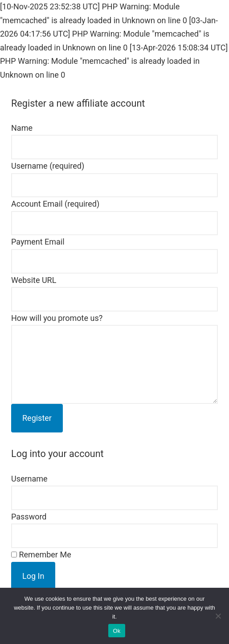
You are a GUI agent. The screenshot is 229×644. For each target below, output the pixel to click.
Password (29, 517)
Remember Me (41, 555)
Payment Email (38, 242)
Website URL (34, 280)
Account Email (55, 204)
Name (22, 128)
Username (48, 166)
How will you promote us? (57, 318)
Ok (117, 631)
